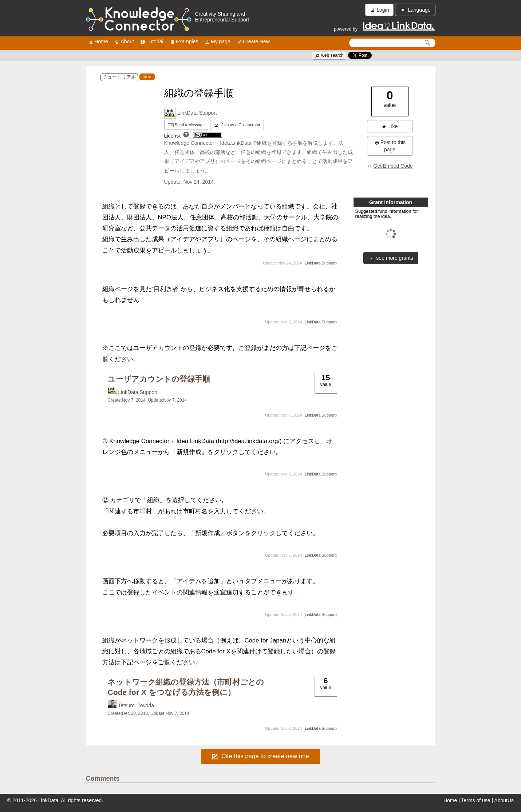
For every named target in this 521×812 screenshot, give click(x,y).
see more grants (390, 258)
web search (329, 55)
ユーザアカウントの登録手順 (159, 379)
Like (390, 126)
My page (217, 42)
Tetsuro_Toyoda (136, 705)
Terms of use (476, 800)
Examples (184, 42)
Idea (147, 77)
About (124, 42)
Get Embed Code (390, 166)
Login (379, 10)
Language (415, 10)
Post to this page (390, 146)
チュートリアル (119, 77)
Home (98, 42)
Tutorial (151, 42)
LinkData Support (197, 113)
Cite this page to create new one (260, 756)
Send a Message (186, 125)
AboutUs (504, 800)
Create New (253, 42)
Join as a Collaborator (237, 125)
